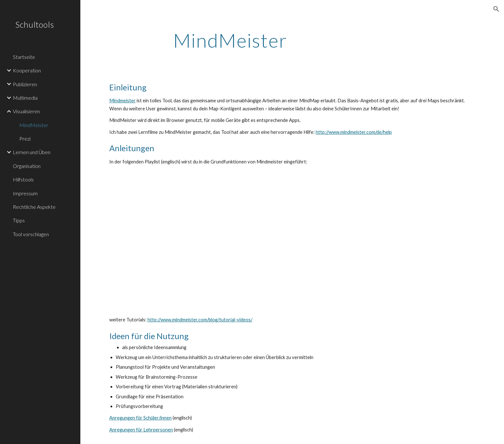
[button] (496, 9)
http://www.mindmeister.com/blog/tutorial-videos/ (200, 320)
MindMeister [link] (34, 125)
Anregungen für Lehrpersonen (141, 430)
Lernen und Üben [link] (32, 152)
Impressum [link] (25, 193)
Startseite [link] (24, 57)
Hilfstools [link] (23, 179)
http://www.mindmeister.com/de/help (354, 132)
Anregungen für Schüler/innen (140, 418)
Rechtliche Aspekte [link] (34, 207)
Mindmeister (122, 101)
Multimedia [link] (25, 98)
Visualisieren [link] (26, 111)
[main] (230, 40)
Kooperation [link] (27, 70)
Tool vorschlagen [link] (31, 234)
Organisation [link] (27, 166)
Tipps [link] (19, 220)
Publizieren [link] (25, 84)
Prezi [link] (25, 139)
